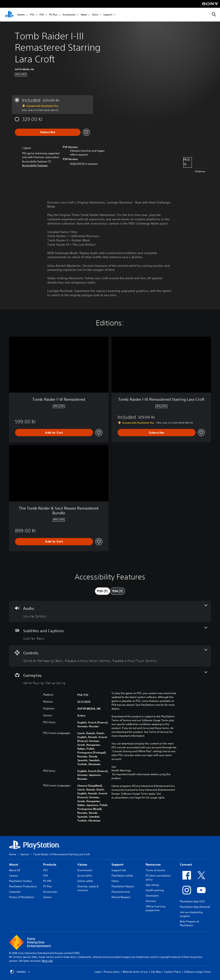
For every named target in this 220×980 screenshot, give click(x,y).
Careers (14, 876)
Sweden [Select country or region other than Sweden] (20, 972)
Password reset (121, 892)
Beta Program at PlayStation (189, 923)
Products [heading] (50, 864)
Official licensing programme (155, 908)
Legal (98, 972)
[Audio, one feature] (110, 611)
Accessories (69, 15)
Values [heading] (82, 864)
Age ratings (152, 885)
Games (21, 15)
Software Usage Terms (197, 972)
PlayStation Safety (122, 876)
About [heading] (14, 864)
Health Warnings (121, 770)
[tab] (102, 591)
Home (13, 854)
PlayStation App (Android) (195, 907)
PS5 (32, 15)
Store (95, 15)
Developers (152, 896)
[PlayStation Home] (9, 15)
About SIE (15, 870)
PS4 (42, 15)
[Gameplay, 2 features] (110, 678)
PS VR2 (47, 881)
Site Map (156, 972)
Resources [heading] (153, 864)
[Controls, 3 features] (110, 656)
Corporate (15, 892)
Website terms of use (135, 972)
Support (108, 15)
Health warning (155, 890)
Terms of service (155, 870)
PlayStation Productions (23, 886)
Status (115, 881)
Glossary (151, 901)
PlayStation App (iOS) (192, 901)
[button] (35, 165)
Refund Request (121, 897)
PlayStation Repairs (123, 886)
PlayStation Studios (20, 881)
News (84, 15)
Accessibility (85, 876)
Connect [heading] (186, 864)
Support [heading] (117, 864)
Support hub (119, 870)
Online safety (85, 881)
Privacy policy (112, 972)
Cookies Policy (173, 972)
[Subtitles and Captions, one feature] (110, 634)
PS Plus (53, 15)
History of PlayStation (22, 897)
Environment (85, 870)
